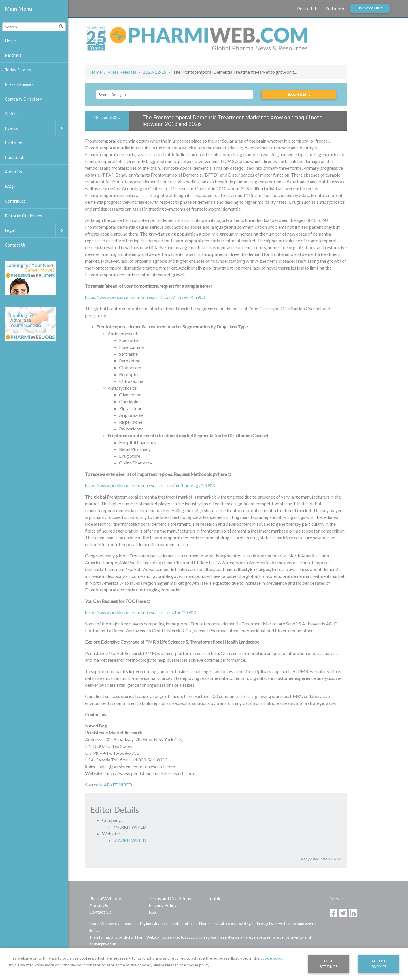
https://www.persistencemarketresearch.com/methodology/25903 (150, 485)
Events (36, 128)
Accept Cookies (379, 964)
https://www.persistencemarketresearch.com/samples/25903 (145, 297)
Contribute (15, 201)
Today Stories (18, 70)
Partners (13, 55)
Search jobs (299, 94)
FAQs (10, 186)
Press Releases (122, 72)
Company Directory (23, 99)
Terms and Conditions (170, 898)
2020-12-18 (155, 72)
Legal (36, 230)
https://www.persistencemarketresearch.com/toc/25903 (140, 612)
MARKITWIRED (116, 785)
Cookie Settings (329, 964)
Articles (12, 113)
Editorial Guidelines (23, 216)
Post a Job (307, 8)
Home (96, 72)
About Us (99, 905)
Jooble (215, 898)
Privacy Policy (163, 905)
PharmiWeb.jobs (106, 898)
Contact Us (100, 912)
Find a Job (334, 8)
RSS (152, 912)
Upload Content (370, 8)
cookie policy (272, 958)
